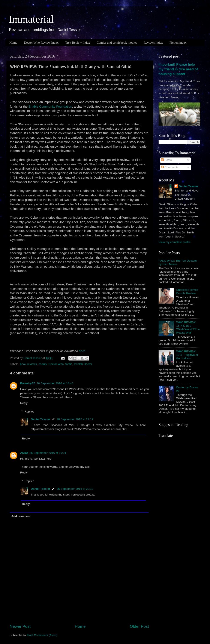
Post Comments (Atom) (42, 635)
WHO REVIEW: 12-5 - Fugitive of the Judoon (187, 355)
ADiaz (24, 453)
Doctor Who (56, 364)
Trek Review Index (77, 43)
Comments (170, 167)
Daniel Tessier (41, 419)
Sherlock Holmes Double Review (187, 292)
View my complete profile (175, 242)
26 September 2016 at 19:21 (48, 453)
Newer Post (20, 626)
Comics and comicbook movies (117, 43)
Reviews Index (153, 43)
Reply (24, 403)
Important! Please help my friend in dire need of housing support (178, 69)
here (82, 351)
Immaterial (31, 19)
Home (13, 43)
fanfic (69, 364)
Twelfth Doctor (83, 364)
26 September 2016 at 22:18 (75, 489)
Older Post (139, 626)
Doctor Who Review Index (41, 43)
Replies (29, 412)
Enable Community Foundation (50, 107)
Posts (166, 160)
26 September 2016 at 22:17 (75, 419)
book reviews (28, 364)
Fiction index (178, 43)
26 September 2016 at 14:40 (55, 383)
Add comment (21, 516)
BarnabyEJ (28, 383)
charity (43, 364)
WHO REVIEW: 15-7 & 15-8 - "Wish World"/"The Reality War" (188, 328)
